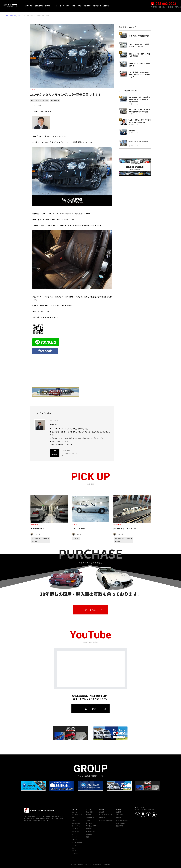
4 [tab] (92, 794)
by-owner (89, 829)
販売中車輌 (89, 812)
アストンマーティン (78, 842)
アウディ (75, 840)
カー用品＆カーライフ (105, 815)
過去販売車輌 (90, 817)
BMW (74, 820)
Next (129, 785)
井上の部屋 (56, 101)
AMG (73, 817)
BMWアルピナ (76, 823)
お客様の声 (89, 823)
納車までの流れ (91, 831)
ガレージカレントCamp (106, 820)
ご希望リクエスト (91, 826)
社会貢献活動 (119, 826)
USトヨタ (75, 854)
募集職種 (118, 817)
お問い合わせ (119, 815)
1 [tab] (87, 794)
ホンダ (74, 851)
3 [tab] (90, 794)
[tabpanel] (90, 786)
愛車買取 (89, 815)
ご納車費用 (89, 834)
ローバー (75, 845)
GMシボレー (76, 831)
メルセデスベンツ (77, 815)
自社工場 (102, 812)
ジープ (74, 834)
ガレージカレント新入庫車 (40, 101)
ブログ (19, 15)
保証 (87, 837)
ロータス (75, 837)
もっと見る (90, 709)
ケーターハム (76, 826)
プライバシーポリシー (122, 820)
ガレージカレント (11, 15)
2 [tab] (89, 794)
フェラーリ (75, 829)
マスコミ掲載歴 (120, 823)
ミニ (73, 848)
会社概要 (118, 812)
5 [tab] (94, 794)
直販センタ (102, 817)
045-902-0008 (164, 4)
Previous (52, 785)
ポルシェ (75, 812)
